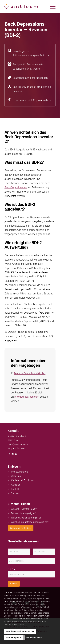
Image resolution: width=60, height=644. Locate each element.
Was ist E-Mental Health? (24, 509)
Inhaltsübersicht (19, 472)
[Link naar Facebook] (9, 455)
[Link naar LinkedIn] (12, 455)
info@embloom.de (16, 448)
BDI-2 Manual (25, 87)
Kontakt (15, 489)
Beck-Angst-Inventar (16, 187)
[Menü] (51, 7)
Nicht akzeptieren (14, 638)
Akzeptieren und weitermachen (20, 631)
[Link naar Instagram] (16, 455)
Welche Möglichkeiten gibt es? (27, 518)
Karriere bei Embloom (22, 480)
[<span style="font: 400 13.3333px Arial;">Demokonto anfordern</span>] (21, 528)
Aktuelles (16, 485)
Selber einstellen (34, 638)
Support (15, 493)
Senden (14, 584)
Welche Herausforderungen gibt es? (30, 522)
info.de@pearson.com (27, 397)
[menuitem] (51, 7)
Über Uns (16, 476)
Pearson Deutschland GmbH (30, 373)
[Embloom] (25, 7)
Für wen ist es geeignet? (24, 513)
